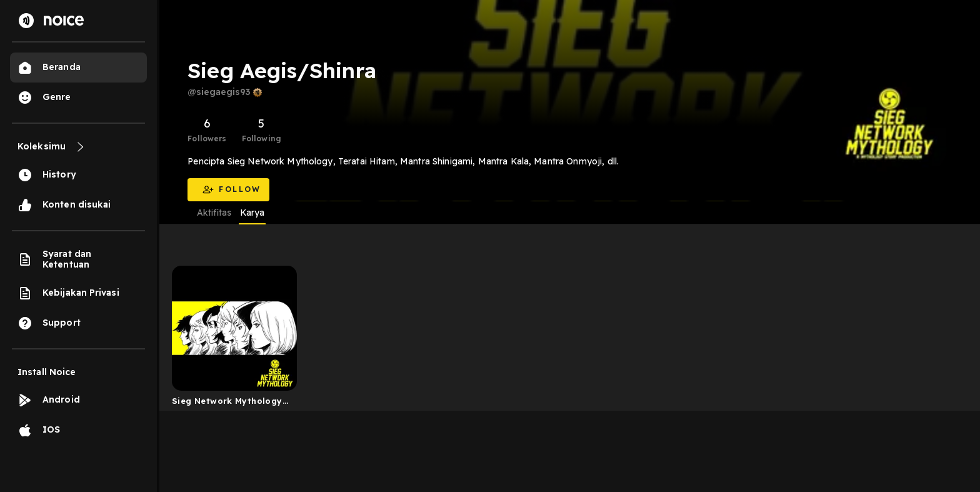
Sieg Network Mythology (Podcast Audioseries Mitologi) (227, 403)
